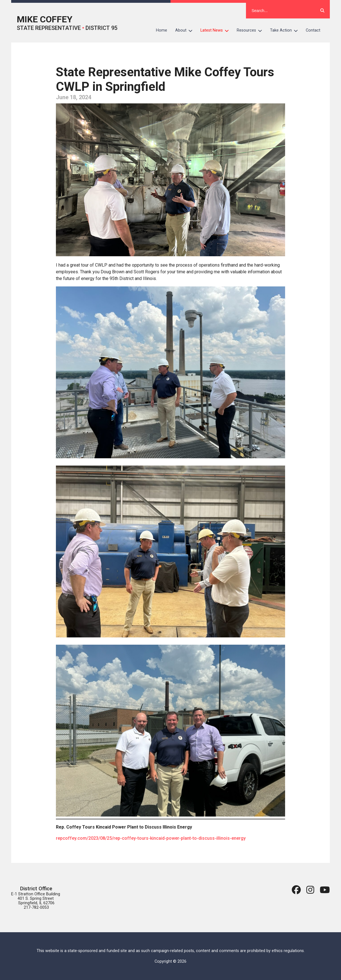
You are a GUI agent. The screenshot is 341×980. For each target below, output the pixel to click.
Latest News (217, 30)
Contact (313, 30)
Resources (251, 30)
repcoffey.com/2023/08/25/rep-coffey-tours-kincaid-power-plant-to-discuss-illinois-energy (151, 838)
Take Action (286, 30)
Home (162, 30)
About (186, 30)
